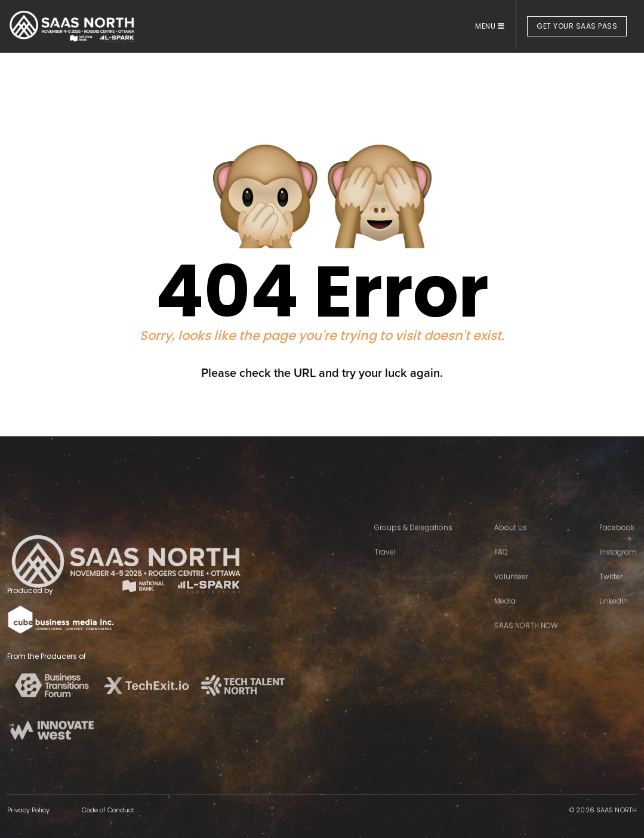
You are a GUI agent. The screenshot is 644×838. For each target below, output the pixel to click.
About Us (511, 546)
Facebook (617, 546)
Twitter (611, 595)
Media (505, 619)
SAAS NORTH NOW (526, 644)
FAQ (501, 570)
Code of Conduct (108, 810)
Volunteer (511, 595)
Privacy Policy (28, 810)
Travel (385, 570)
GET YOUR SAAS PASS (577, 26)
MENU (490, 26)
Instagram (618, 570)
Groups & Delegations (413, 546)
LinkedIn (614, 619)
